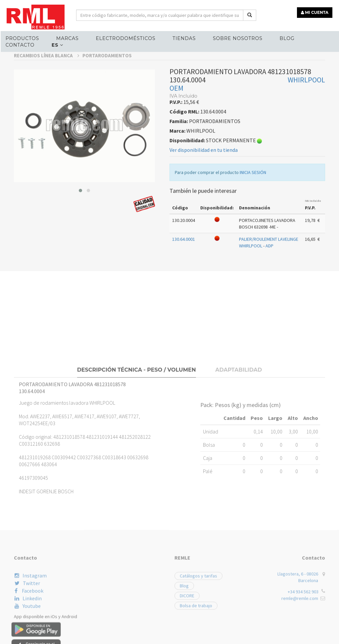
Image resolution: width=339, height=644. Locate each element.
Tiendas (184, 38)
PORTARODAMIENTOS (107, 137)
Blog (287, 38)
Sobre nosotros (238, 38)
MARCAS (68, 38)
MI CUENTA (315, 12)
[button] (80, 272)
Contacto (20, 45)
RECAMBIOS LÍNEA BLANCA (47, 137)
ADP (269, 328)
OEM (176, 170)
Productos (22, 38)
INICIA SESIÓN (253, 254)
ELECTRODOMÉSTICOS (125, 38)
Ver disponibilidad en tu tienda (204, 231)
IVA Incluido (313, 282)
